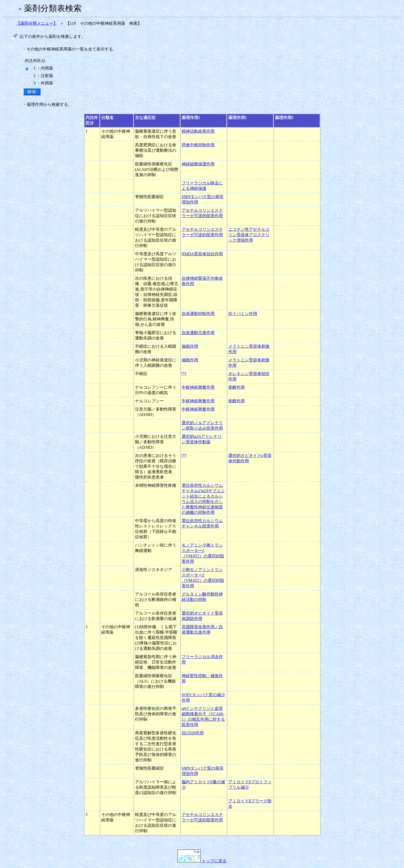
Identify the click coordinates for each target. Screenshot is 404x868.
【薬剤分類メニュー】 (37, 23)
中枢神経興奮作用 (198, 387)
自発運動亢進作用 (198, 333)
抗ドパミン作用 (243, 314)
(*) (184, 373)
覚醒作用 (237, 387)
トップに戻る (202, 861)
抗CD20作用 (193, 733)
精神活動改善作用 (198, 131)
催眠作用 (190, 346)
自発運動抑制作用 (198, 314)
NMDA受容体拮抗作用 (202, 254)
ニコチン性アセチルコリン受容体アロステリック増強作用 (249, 235)
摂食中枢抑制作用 (198, 145)
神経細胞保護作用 (198, 164)
